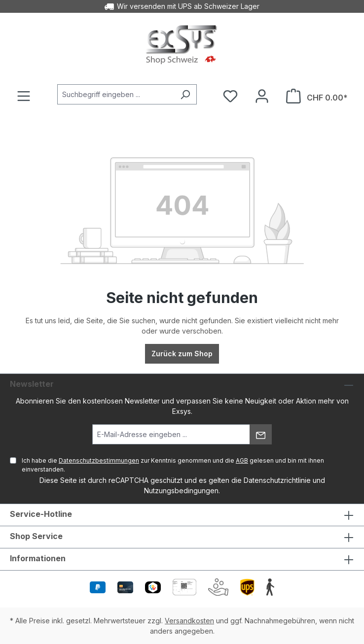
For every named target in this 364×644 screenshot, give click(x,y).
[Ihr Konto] (262, 96)
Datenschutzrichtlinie (277, 480)
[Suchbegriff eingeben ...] (116, 94)
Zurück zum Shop (182, 354)
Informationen (38, 558)
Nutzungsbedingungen (181, 491)
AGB (242, 460)
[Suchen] (185, 94)
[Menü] (24, 96)
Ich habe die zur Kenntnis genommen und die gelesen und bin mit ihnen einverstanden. (173, 465)
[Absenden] (261, 434)
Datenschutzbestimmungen (99, 460)
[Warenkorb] (317, 96)
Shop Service (36, 536)
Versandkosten (189, 621)
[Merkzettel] (230, 96)
